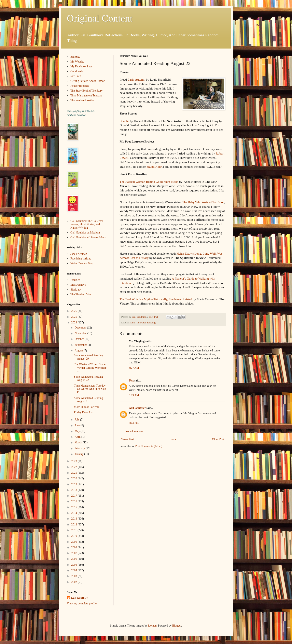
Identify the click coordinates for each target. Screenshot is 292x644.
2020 (74, 478)
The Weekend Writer (82, 100)
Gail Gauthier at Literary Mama (88, 237)
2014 (74, 513)
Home (173, 439)
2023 (74, 461)
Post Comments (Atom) (149, 446)
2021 (74, 473)
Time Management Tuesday (86, 96)
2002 (74, 582)
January (79, 454)
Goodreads (77, 71)
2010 (74, 536)
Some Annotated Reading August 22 (88, 378)
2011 (74, 530)
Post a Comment (134, 431)
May (78, 431)
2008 (74, 547)
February (80, 448)
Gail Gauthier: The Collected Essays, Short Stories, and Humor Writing (87, 224)
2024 (74, 323)
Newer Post (127, 439)
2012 (74, 525)
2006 (74, 559)
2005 (74, 565)
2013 (74, 519)
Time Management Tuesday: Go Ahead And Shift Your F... (90, 389)
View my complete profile (82, 603)
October (80, 339)
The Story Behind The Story (86, 91)
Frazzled (75, 280)
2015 (74, 507)
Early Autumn (136, 79)
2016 (74, 501)
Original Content (100, 18)
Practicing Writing (81, 259)
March (79, 442)
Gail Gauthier (137, 408)
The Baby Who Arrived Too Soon (203, 202)
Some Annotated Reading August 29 (88, 357)
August (79, 351)
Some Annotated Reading (143, 323)
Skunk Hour (154, 167)
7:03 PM (134, 423)
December (81, 328)
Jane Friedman (79, 254)
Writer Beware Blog (82, 263)
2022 (74, 467)
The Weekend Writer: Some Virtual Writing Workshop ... (90, 368)
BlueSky (75, 57)
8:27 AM (134, 368)
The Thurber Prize (81, 294)
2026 (74, 311)
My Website (77, 62)
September (81, 345)
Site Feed (76, 76)
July (77, 420)
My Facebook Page (81, 66)
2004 (74, 570)
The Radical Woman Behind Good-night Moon (149, 182)
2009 (74, 542)
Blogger (177, 626)
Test (131, 381)
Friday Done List (84, 412)
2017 (74, 496)
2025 (74, 317)
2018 (74, 490)
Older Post (218, 439)
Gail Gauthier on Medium (85, 233)
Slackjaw (76, 290)
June (78, 425)
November (81, 333)
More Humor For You (86, 407)
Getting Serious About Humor (87, 81)
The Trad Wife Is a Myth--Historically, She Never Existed (156, 299)
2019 (74, 484)
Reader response (80, 86)
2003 (74, 576)
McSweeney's (78, 285)
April (78, 437)
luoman (152, 626)
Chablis (124, 121)
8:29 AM (134, 395)
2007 (74, 553)
